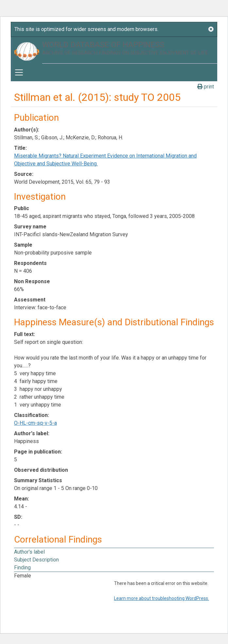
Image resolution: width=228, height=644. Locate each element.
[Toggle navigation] (19, 72)
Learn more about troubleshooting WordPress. (162, 598)
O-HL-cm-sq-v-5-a (35, 423)
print (206, 87)
